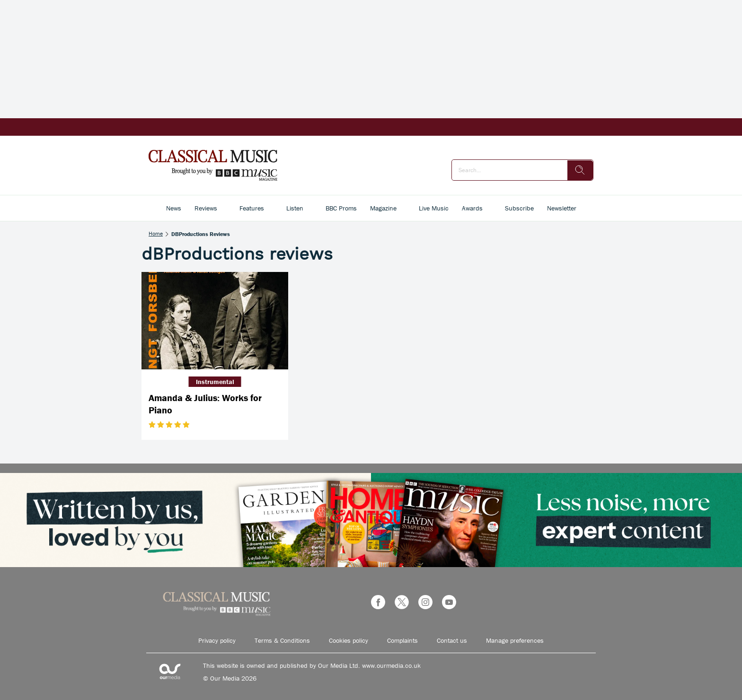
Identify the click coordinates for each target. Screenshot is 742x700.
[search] (580, 170)
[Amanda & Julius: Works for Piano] (215, 321)
